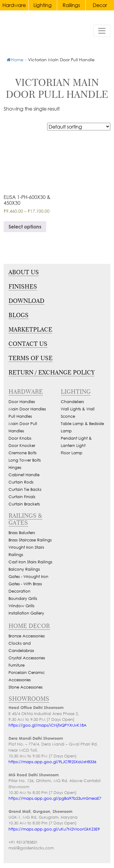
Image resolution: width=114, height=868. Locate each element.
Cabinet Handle (24, 475)
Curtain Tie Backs (25, 489)
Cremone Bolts (22, 453)
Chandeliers (72, 402)
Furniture (17, 665)
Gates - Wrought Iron (28, 577)
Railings (71, 5)
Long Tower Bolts (25, 460)
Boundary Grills (23, 599)
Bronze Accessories (27, 636)
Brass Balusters (22, 533)
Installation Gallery (26, 613)
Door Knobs (20, 438)
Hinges (15, 468)
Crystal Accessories (27, 658)
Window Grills (21, 606)
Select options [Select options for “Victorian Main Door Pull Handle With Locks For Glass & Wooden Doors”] (25, 227)
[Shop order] (79, 127)
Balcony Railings (24, 569)
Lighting (43, 5)
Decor (100, 5)
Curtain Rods (21, 482)
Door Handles (22, 402)
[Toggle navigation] (102, 31)
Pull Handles (20, 416)
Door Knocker (22, 446)
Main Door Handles (27, 409)
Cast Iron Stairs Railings (30, 562)
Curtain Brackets (24, 504)
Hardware (14, 5)
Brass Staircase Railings (30, 540)
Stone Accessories (26, 687)
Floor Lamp (72, 453)
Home (15, 60)
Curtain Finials (22, 497)
